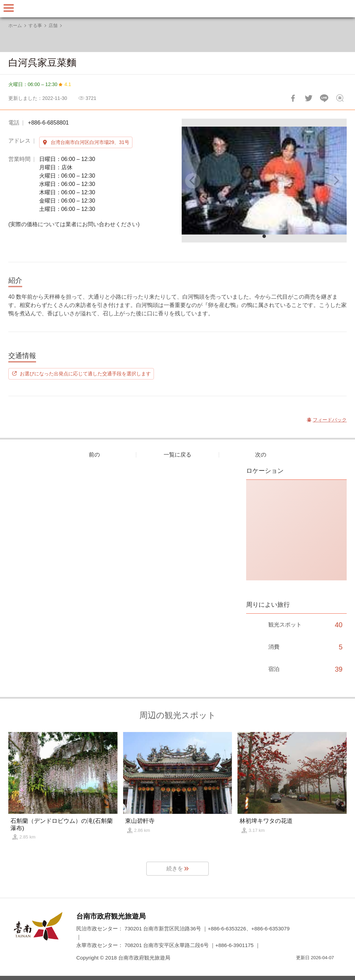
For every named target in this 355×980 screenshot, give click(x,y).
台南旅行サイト (177, 9)
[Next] (336, 181)
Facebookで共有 (293, 98)
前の (94, 455)
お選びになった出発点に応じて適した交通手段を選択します (85, 374)
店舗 (53, 25)
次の (261, 455)
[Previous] (193, 181)
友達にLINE (324, 98)
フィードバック (340, 98)
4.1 (68, 84)
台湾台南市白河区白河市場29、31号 (90, 142)
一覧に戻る (177, 455)
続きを (175, 868)
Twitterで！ (309, 98)
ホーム (15, 25)
